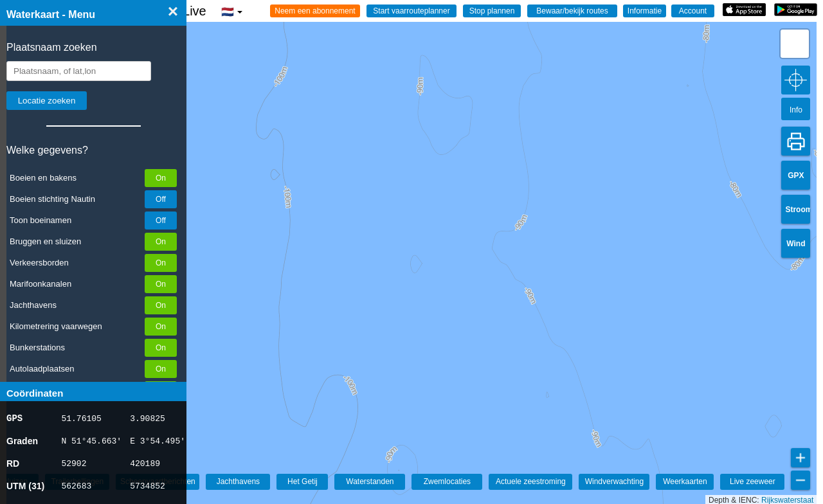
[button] (795, 44)
